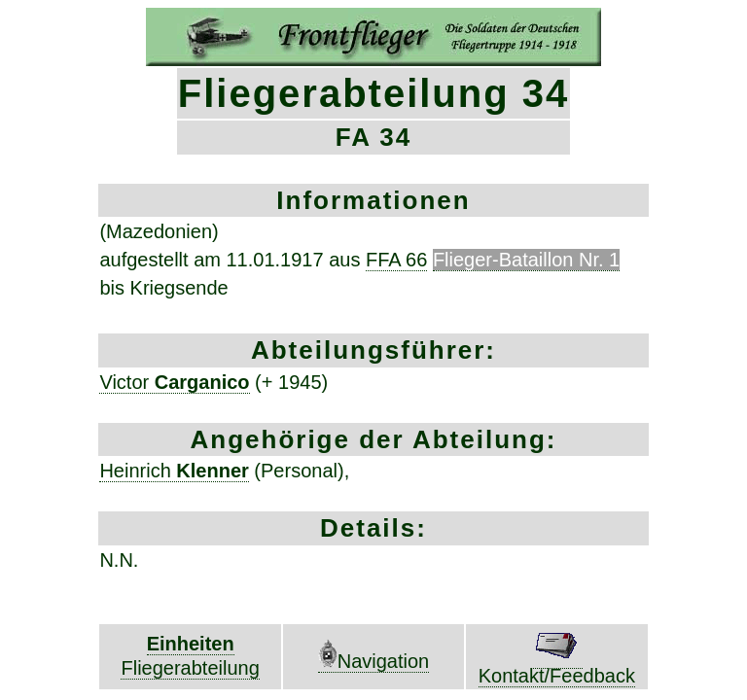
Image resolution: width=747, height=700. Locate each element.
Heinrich (174, 471)
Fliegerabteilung (190, 668)
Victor (174, 382)
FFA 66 (396, 260)
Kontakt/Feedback (557, 666)
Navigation (374, 661)
